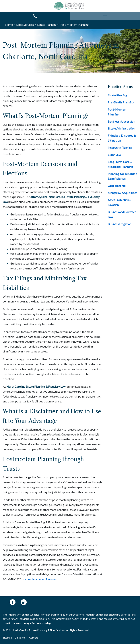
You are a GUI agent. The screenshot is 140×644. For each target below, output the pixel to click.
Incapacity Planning (120, 147)
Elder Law (114, 155)
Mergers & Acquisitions (122, 193)
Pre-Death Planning (121, 102)
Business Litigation (119, 224)
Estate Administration (121, 128)
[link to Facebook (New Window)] (13, 602)
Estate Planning (117, 95)
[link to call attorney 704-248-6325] (35, 16)
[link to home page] (69, 6)
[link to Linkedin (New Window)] (24, 602)
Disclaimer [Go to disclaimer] (21, 638)
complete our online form (41, 579)
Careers (34, 638)
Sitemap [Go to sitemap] (7, 638)
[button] (105, 16)
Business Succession (121, 121)
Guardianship (117, 186)
